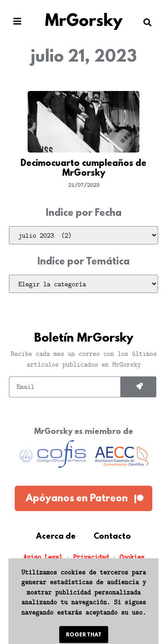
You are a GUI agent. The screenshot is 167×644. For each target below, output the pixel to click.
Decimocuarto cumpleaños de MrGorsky (83, 169)
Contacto (112, 537)
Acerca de (56, 537)
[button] (17, 22)
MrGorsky (84, 22)
